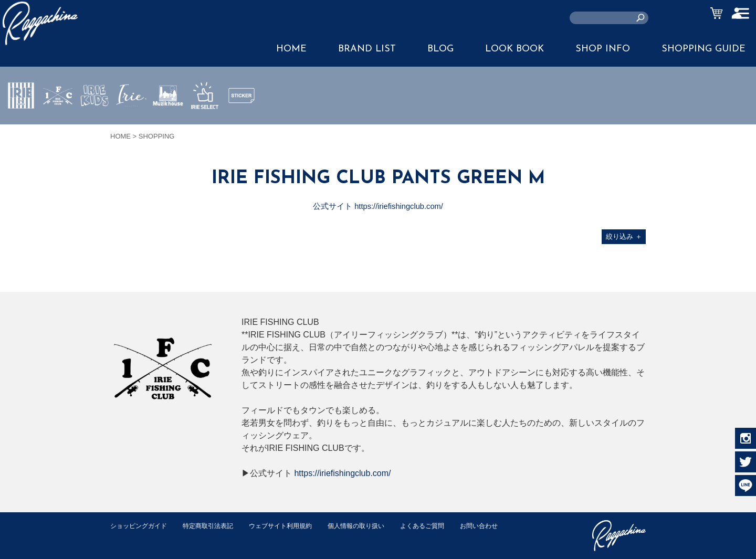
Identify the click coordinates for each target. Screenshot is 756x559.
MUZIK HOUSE (168, 126)
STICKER (241, 120)
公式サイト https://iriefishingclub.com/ (378, 206)
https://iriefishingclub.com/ (342, 473)
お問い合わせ (131, 537)
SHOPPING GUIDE (703, 49)
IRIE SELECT (205, 126)
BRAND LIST (367, 49)
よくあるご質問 (443, 526)
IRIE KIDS (95, 126)
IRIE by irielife (21, 126)
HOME (291, 49)
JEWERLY (131, 120)
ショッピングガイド (141, 526)
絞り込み (624, 236)
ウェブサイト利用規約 (292, 526)
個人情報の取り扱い (372, 526)
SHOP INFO (603, 49)
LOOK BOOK (514, 49)
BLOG (440, 49)
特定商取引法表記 (215, 526)
